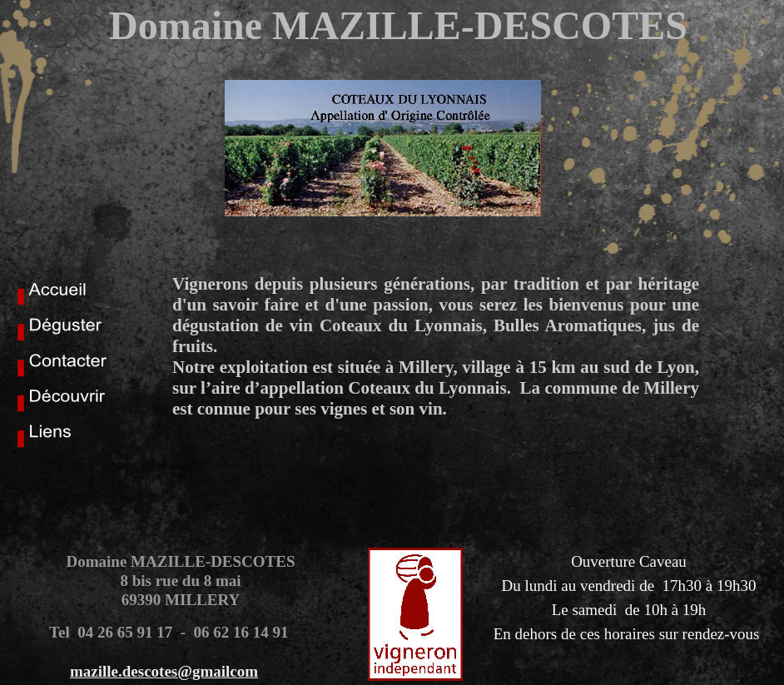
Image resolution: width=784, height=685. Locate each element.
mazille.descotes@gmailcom (164, 671)
